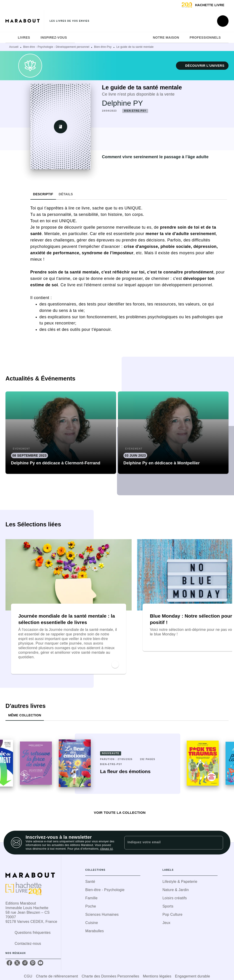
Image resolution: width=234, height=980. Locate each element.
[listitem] (9, 963)
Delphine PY (122, 103)
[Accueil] (25, 21)
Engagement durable (193, 976)
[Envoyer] (218, 843)
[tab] (10, 37)
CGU (28, 976)
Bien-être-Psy (103, 47)
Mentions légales (157, 976)
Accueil (14, 47)
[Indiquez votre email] (168, 843)
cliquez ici (106, 849)
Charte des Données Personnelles (110, 976)
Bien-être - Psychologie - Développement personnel (56, 47)
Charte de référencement (57, 976)
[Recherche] (223, 21)
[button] (202, 66)
